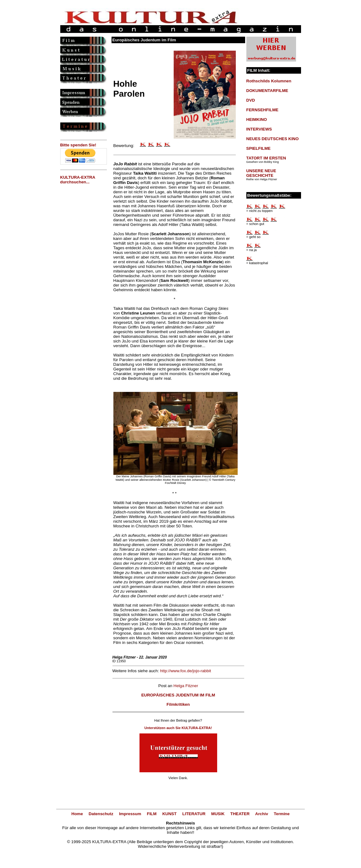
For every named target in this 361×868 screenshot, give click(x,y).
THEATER (240, 814)
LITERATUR (194, 814)
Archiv (261, 814)
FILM (152, 814)
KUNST (169, 814)
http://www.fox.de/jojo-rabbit (185, 671)
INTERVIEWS (259, 129)
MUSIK (218, 814)
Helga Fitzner (186, 686)
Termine (282, 814)
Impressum (130, 814)
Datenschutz (101, 814)
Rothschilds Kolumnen (269, 81)
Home (77, 814)
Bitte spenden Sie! (78, 145)
